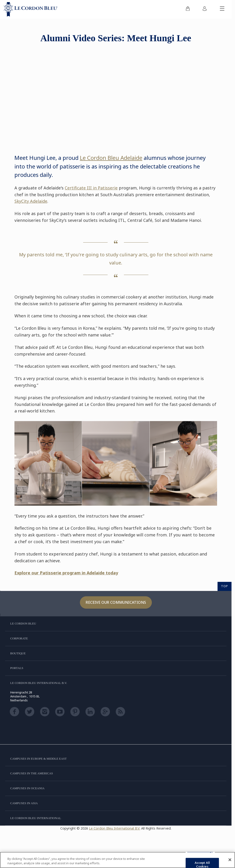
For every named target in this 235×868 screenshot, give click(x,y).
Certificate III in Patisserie (91, 188)
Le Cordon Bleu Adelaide (111, 158)
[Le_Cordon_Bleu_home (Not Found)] (31, 9)
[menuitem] (188, 9)
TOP (225, 586)
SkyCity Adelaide (31, 201)
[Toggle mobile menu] (222, 9)
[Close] (230, 860)
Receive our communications (116, 602)
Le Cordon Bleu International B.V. (115, 828)
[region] (117, 860)
